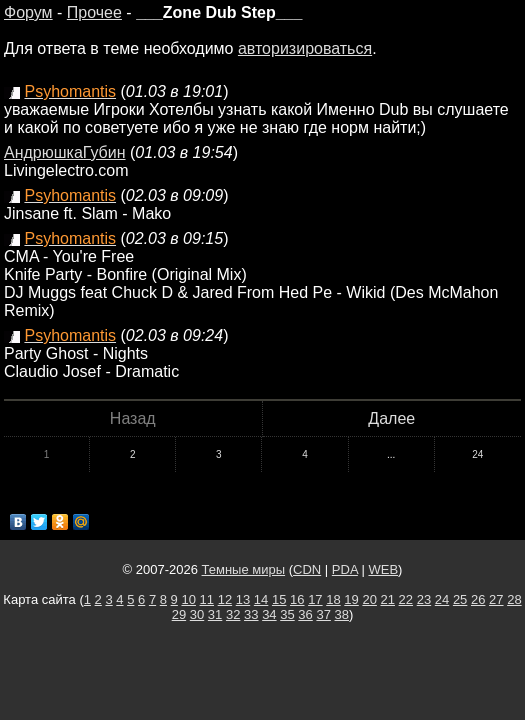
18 (333, 599)
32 (233, 614)
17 (315, 599)
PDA (345, 569)
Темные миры (244, 569)
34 (269, 614)
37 (323, 614)
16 (297, 599)
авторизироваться (305, 48)
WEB (383, 569)
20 (369, 599)
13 (243, 599)
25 (460, 599)
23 (424, 599)
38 (342, 614)
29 (179, 614)
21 (388, 599)
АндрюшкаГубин (65, 152)
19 (351, 599)
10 (188, 599)
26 (478, 599)
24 (477, 454)
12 (225, 599)
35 (287, 614)
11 (207, 599)
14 (261, 599)
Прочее (94, 12)
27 (496, 599)
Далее (391, 418)
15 (279, 599)
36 (305, 614)
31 (215, 614)
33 (251, 614)
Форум (28, 12)
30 (197, 614)
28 (514, 599)
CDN (307, 569)
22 (406, 599)
